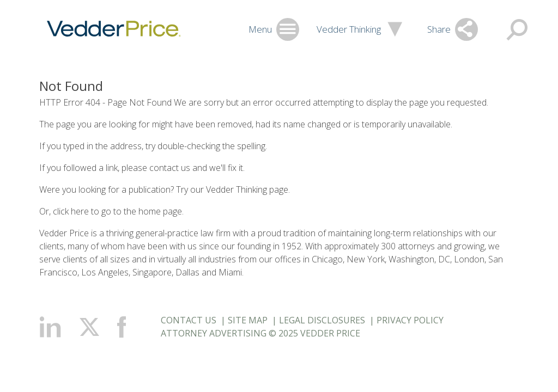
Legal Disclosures (322, 320)
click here (71, 211)
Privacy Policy (410, 320)
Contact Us (189, 320)
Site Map (248, 320)
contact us (170, 168)
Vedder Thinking (236, 189)
